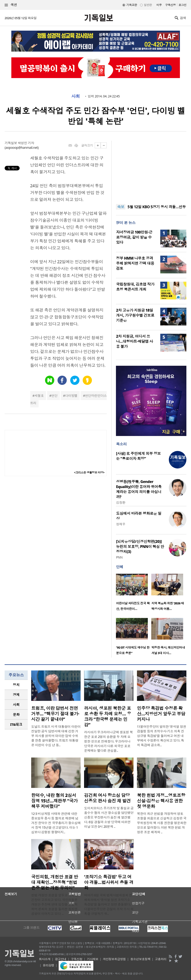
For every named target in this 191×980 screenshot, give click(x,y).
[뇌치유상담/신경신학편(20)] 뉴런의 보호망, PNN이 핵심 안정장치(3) (140, 547)
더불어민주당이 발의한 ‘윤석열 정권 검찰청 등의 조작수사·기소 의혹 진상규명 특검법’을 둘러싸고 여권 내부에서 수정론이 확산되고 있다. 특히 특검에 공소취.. (162, 736)
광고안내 (61, 959)
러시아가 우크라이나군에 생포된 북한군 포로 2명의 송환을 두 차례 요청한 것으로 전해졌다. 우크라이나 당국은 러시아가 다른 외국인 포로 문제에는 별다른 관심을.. (108, 741)
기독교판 (132, 5)
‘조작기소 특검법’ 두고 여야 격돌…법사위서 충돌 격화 (109, 882)
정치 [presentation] (16, 685)
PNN (119, 557)
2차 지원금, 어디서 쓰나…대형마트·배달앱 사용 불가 (134, 341)
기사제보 (93, 959)
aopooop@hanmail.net (22, 148)
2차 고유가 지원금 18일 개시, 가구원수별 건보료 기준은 (135, 315)
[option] (134, 594)
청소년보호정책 (140, 959)
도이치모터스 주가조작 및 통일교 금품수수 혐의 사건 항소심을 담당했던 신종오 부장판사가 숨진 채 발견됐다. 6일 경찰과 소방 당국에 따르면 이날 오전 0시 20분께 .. (109, 817)
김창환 (121, 502)
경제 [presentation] (16, 695)
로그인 (182, 5)
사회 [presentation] (16, 705)
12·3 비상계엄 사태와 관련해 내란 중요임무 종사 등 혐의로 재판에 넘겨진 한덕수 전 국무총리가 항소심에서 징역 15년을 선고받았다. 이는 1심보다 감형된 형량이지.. (56, 823)
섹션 (11, 5)
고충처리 (161, 959)
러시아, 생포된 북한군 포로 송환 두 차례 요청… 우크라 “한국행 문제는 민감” (108, 717)
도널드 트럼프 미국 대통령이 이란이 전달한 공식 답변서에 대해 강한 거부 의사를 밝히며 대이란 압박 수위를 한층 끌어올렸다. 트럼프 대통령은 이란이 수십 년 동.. (56, 736)
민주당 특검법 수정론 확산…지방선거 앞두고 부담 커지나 (161, 714)
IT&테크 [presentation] (16, 724)
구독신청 (170, 5)
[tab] (16, 685)
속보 (121, 207)
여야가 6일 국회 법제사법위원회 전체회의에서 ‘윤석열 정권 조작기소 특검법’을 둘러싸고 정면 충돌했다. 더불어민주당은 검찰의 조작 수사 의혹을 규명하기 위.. (109, 904)
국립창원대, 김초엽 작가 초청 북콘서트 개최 (135, 287)
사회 (76, 96)
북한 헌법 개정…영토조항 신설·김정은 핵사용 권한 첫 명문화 (161, 801)
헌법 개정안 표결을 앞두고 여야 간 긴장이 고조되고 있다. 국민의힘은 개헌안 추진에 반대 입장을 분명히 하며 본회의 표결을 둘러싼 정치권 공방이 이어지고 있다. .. (55, 904)
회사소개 (45, 959)
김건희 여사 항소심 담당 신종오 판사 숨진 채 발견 (107, 798)
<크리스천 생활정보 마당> (89, 472)
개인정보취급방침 (114, 959)
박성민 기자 (26, 143)
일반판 (148, 5)
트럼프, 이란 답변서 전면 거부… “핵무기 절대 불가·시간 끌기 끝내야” (55, 714)
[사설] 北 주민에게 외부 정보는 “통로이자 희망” (138, 456)
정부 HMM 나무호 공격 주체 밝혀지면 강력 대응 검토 (135, 263)
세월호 (39, 396)
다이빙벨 (71, 396)
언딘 (54, 396)
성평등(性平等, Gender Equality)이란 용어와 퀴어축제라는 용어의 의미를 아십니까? (139, 489)
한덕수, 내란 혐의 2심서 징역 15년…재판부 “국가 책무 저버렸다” (54, 801)
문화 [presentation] (16, 714)
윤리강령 (49, 965)
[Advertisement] (151, 170)
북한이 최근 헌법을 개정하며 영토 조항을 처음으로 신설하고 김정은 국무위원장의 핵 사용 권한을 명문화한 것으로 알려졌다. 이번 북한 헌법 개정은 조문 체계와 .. (162, 823)
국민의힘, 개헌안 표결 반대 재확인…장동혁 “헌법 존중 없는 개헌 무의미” (55, 882)
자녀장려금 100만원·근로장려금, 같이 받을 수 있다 (134, 237)
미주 (159, 5)
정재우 (121, 524)
